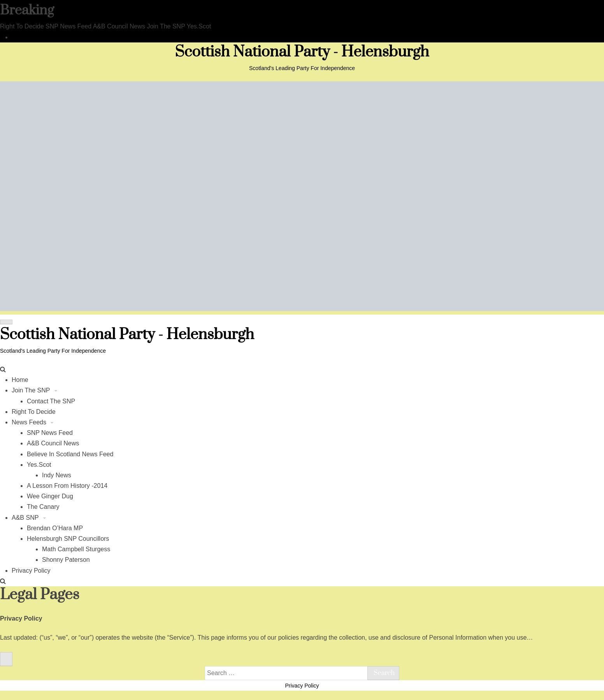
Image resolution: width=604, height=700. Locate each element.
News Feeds (30, 422)
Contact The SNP (51, 401)
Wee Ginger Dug (50, 496)
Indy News (57, 475)
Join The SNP (32, 390)
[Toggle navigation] (6, 322)
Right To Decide (34, 412)
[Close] (6, 659)
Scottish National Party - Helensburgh (302, 52)
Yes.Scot (39, 465)
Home (20, 380)
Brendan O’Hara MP (55, 528)
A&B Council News (53, 443)
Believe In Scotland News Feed (70, 454)
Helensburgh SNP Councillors (68, 539)
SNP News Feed (50, 433)
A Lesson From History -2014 (67, 486)
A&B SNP (26, 518)
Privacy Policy (31, 571)
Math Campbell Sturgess (76, 549)
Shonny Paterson (66, 560)
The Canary (43, 507)
